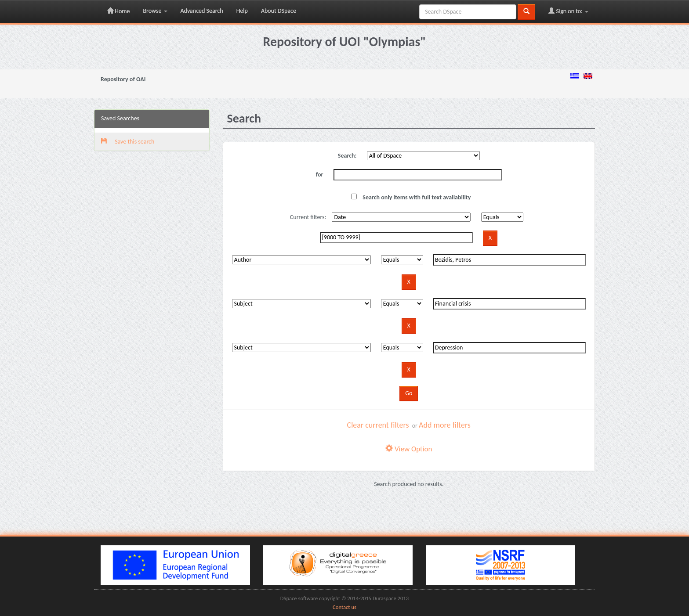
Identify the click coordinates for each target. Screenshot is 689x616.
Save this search (128, 142)
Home (118, 11)
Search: (347, 156)
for (320, 175)
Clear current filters (378, 425)
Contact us (344, 607)
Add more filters (445, 425)
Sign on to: (568, 11)
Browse (155, 11)
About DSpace (279, 11)
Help (242, 11)
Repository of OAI (123, 79)
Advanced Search (202, 11)
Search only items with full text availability (411, 197)
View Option (409, 449)
